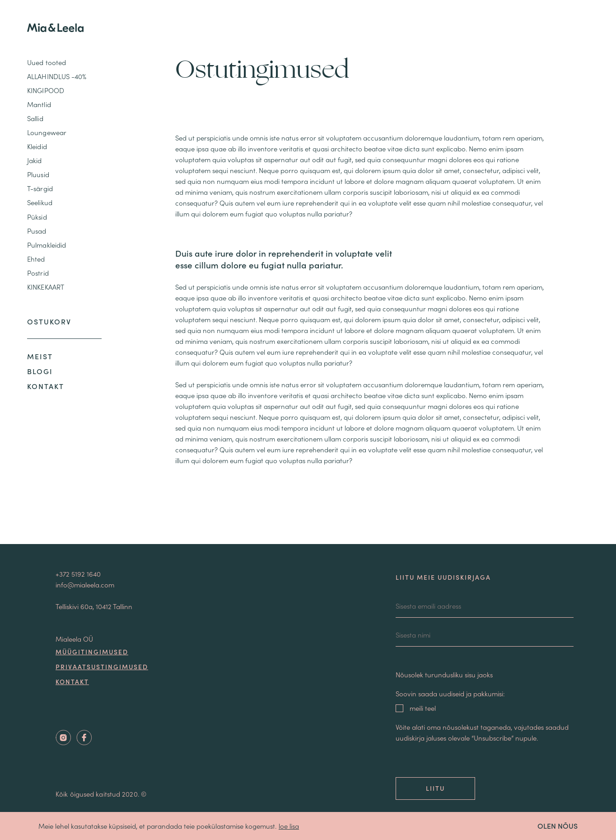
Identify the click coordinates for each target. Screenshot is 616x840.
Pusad (37, 231)
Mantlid (39, 104)
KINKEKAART (46, 287)
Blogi (40, 371)
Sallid (35, 118)
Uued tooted (47, 62)
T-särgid (40, 188)
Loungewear (47, 132)
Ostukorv (49, 321)
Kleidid (37, 146)
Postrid (38, 273)
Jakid (35, 160)
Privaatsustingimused (102, 666)
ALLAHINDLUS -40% (57, 76)
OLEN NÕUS (558, 826)
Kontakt (46, 386)
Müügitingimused (92, 652)
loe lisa (289, 826)
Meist (40, 356)
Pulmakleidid (47, 245)
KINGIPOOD (46, 90)
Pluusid (38, 174)
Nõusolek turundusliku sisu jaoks (444, 674)
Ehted (36, 259)
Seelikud (40, 202)
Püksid (37, 217)
